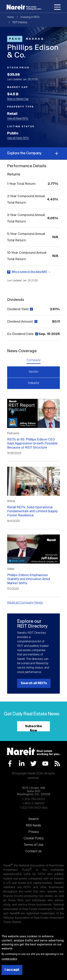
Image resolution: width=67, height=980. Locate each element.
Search (34, 819)
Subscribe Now (33, 728)
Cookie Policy (34, 838)
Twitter (33, 764)
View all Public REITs (18, 138)
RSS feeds (33, 826)
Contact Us (33, 851)
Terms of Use (34, 845)
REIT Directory (20, 22)
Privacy (34, 832)
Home (10, 17)
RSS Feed (57, 764)
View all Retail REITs (18, 119)
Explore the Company (33, 153)
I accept (12, 970)
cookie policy (9, 959)
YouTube (45, 764)
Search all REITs (34, 683)
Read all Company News (25, 603)
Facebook (10, 764)
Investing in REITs (30, 17)
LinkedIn (22, 764)
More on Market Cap (18, 99)
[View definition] (31, 309)
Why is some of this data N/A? (29, 272)
